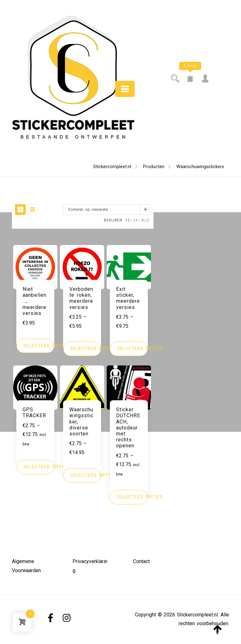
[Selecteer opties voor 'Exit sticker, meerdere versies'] (129, 349)
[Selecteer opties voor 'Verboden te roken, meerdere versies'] (82, 349)
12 (127, 220)
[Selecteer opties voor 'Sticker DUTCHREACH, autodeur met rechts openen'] (129, 497)
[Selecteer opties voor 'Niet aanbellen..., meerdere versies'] (35, 346)
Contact (141, 561)
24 (135, 220)
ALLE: (146, 220)
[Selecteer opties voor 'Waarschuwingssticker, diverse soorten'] (82, 476)
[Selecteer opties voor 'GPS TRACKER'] (35, 467)
